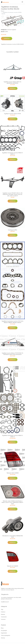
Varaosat (9, 30)
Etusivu (3, 11)
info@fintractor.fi (5, 602)
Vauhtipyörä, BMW (12, 230)
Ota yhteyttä (4, 630)
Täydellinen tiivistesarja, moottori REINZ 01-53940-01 (13, 436)
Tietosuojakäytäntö (6, 635)
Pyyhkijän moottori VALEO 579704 (12, 114)
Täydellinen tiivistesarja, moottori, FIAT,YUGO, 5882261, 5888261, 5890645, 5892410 (12, 322)
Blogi (2, 628)
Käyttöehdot (4, 633)
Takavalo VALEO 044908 (13, 473)
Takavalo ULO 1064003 (12, 566)
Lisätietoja (7, 39)
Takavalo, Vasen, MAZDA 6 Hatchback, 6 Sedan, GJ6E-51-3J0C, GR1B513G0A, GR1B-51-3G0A (12, 502)
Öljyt (2, 609)
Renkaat (3, 614)
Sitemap (3, 638)
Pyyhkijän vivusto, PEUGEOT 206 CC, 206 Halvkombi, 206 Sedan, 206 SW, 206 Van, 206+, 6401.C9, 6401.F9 (12, 194)
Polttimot (3, 612)
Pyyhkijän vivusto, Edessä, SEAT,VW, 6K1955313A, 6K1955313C (13, 82)
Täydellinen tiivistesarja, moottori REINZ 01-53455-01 (13, 153)
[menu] (22, 2)
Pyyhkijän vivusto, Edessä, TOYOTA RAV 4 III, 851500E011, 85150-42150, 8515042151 (13, 354)
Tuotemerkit (4, 617)
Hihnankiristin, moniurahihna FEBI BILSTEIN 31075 (13, 536)
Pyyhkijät (14, 30)
